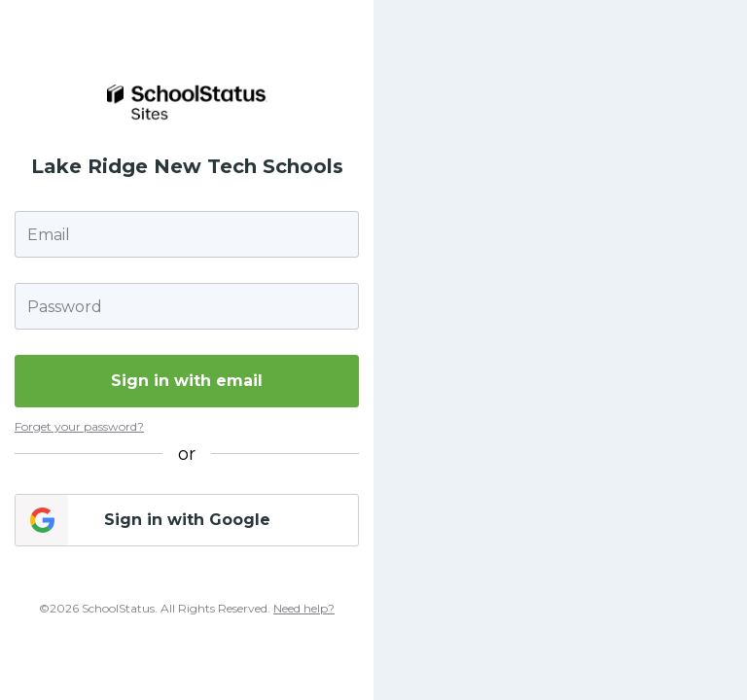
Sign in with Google (187, 520)
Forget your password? (79, 426)
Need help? (304, 608)
